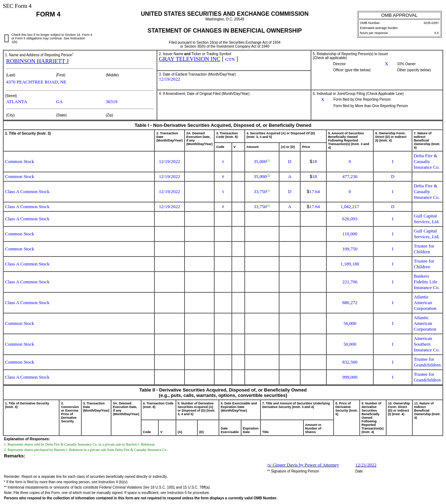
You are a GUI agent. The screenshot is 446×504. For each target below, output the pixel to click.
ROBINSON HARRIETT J (37, 61)
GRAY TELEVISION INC (190, 59)
